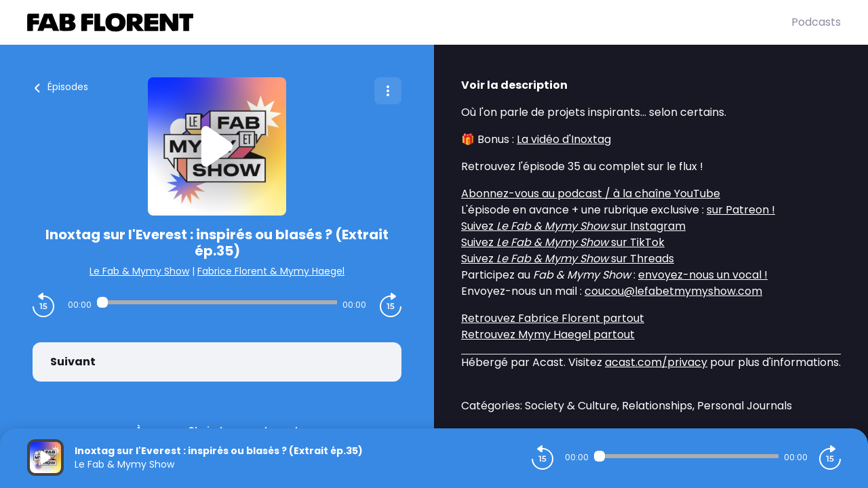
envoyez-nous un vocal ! (703, 275)
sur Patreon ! (741, 210)
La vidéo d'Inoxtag (564, 139)
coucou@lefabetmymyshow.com (673, 291)
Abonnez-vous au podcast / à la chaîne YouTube (591, 194)
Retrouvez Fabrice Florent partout (553, 318)
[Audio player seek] (217, 302)
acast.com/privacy (656, 362)
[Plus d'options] (388, 91)
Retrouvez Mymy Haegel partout (548, 334)
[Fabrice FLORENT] (409, 22)
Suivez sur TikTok (563, 242)
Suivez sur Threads (568, 259)
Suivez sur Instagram (573, 226)
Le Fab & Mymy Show (139, 271)
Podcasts (816, 22)
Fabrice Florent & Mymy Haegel (271, 271)
